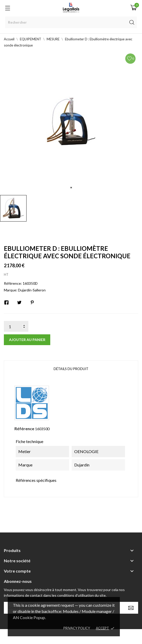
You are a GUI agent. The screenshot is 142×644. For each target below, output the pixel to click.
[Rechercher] (71, 22)
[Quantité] (16, 326)
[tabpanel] (71, 122)
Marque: (11, 290)
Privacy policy (77, 628)
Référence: (13, 283)
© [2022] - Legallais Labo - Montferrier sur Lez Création (62, 636)
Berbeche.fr (115, 636)
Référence (24, 429)
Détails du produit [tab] (71, 369)
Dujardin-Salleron (32, 290)
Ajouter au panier (27, 340)
